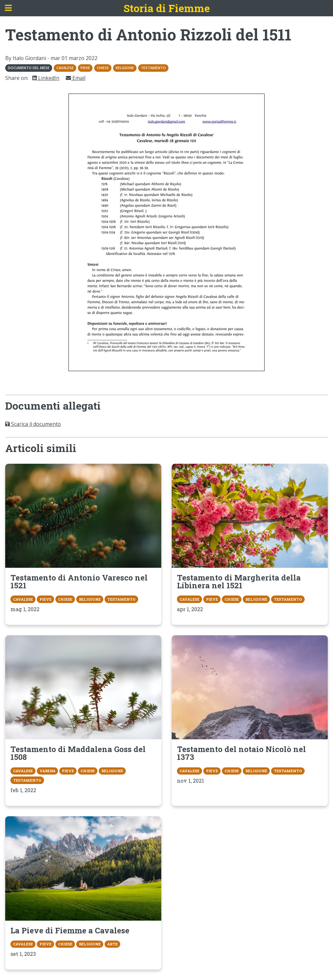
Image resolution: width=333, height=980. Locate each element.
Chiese (103, 68)
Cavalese (65, 68)
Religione (125, 68)
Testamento (153, 68)
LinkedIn (46, 78)
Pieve (85, 68)
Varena (47, 771)
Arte (112, 944)
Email (76, 78)
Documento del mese (29, 68)
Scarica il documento (33, 424)
